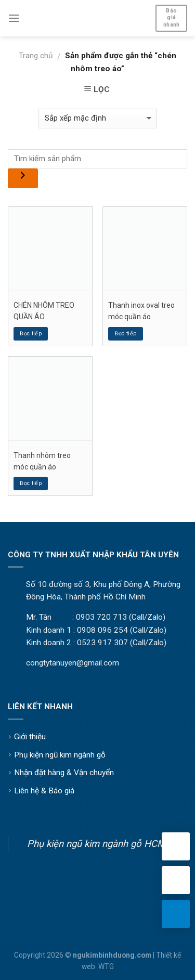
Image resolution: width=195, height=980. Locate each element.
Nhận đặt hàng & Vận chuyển (64, 773)
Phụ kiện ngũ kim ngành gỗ (60, 755)
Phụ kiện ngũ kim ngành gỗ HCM (96, 844)
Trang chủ (36, 56)
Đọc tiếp (31, 334)
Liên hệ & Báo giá (44, 791)
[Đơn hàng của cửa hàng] (97, 118)
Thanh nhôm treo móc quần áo (42, 461)
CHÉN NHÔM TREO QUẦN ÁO (44, 311)
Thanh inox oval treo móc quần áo (141, 311)
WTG (106, 966)
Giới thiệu (30, 737)
